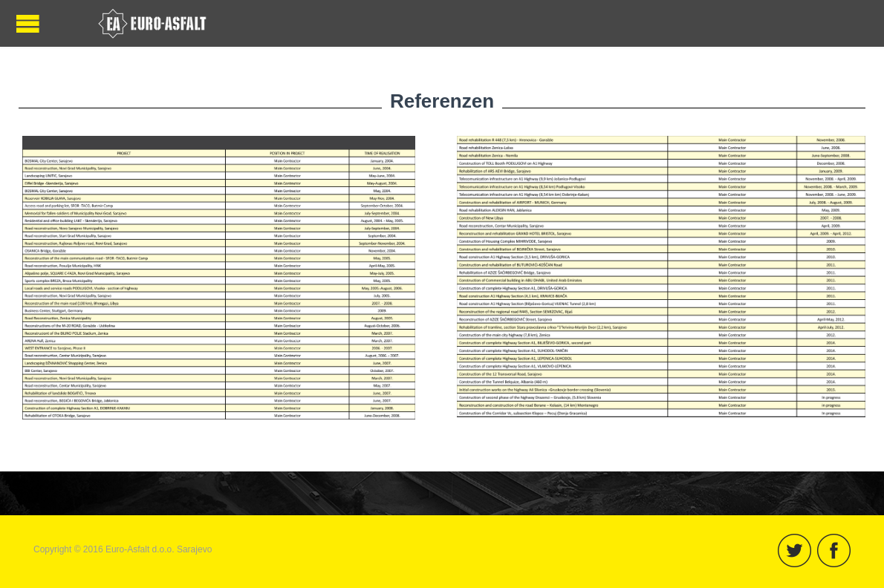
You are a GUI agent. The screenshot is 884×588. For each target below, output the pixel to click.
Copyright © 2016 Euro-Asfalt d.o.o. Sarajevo (123, 549)
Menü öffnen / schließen (28, 23)
